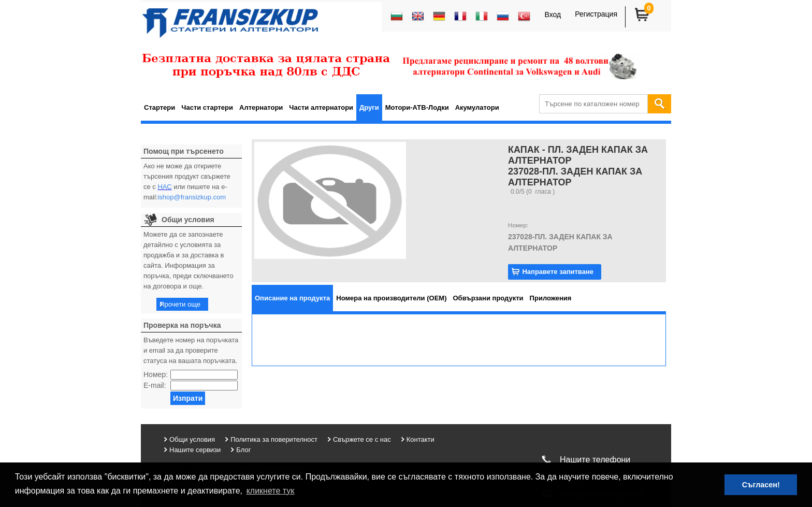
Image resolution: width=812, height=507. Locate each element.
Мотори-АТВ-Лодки (417, 107)
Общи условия (192, 439)
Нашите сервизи (195, 450)
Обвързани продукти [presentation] (488, 298)
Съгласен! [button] (761, 485)
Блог (243, 450)
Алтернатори (261, 107)
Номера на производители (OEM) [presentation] (391, 298)
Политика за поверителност (274, 439)
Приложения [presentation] (551, 298)
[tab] (292, 298)
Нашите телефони (595, 460)
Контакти (421, 439)
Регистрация (596, 14)
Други (369, 107)
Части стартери (207, 107)
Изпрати (188, 398)
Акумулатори (477, 107)
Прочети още (180, 304)
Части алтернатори (321, 107)
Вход (553, 15)
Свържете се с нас (362, 439)
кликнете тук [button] (271, 491)
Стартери (160, 107)
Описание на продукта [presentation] (292, 298)
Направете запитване (558, 272)
